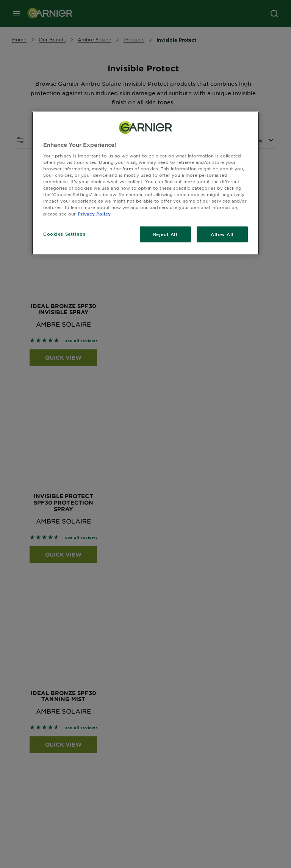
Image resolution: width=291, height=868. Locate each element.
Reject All (165, 234)
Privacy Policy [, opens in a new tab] (94, 214)
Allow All (222, 234)
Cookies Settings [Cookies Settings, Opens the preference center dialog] (64, 234)
